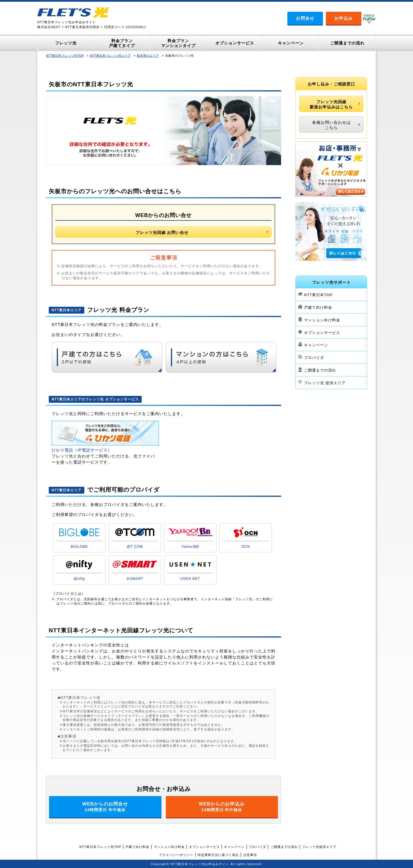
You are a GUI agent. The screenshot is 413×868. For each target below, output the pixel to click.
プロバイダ (314, 358)
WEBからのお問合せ (105, 807)
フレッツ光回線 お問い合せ (162, 232)
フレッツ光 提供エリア (325, 383)
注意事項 (250, 855)
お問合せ (305, 18)
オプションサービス (322, 332)
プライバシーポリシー (176, 855)
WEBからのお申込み (222, 807)
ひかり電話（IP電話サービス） (82, 450)
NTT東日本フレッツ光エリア (110, 56)
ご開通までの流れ (320, 370)
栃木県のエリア (148, 56)
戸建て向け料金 (318, 307)
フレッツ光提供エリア (319, 847)
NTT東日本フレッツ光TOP (65, 56)
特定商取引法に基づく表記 (218, 855)
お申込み (344, 18)
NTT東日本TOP (318, 295)
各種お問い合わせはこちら (331, 125)
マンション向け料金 (322, 320)
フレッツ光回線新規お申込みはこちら (331, 104)
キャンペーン (316, 345)
